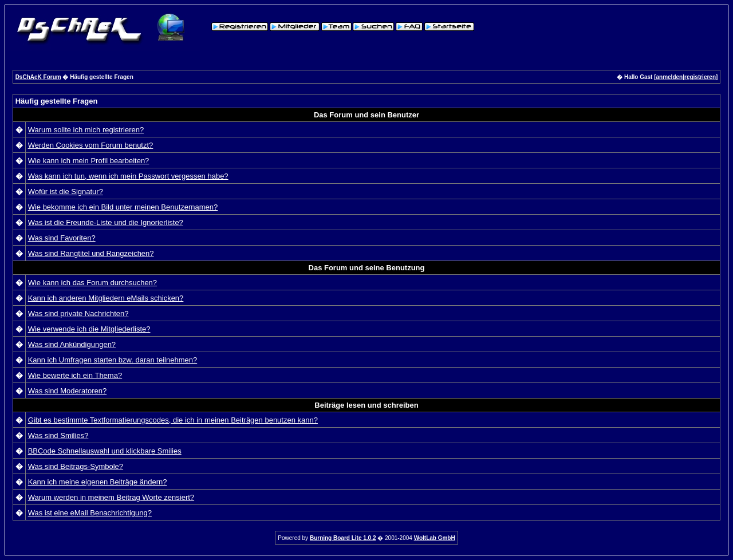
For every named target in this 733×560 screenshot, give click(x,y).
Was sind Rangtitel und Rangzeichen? (91, 253)
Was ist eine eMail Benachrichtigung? (90, 513)
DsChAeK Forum (38, 77)
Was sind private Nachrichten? (78, 313)
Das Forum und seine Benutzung (367, 268)
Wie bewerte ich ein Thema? (75, 375)
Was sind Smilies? (58, 435)
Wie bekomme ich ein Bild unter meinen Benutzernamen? (123, 207)
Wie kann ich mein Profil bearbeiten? (89, 161)
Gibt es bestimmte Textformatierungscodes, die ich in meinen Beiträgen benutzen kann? (173, 420)
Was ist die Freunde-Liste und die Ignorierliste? (106, 222)
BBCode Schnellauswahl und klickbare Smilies (105, 451)
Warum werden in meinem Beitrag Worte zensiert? (111, 497)
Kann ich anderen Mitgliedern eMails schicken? (106, 298)
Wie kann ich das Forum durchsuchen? (92, 283)
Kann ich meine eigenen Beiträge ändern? (98, 482)
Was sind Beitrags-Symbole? (76, 466)
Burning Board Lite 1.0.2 (343, 538)
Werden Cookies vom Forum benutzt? (91, 145)
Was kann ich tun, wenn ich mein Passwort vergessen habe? (128, 176)
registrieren (700, 77)
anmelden (670, 77)
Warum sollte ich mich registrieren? (86, 130)
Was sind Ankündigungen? (72, 344)
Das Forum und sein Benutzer (366, 115)
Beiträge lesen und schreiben (366, 405)
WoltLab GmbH (435, 538)
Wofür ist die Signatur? (66, 192)
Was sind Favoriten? (62, 238)
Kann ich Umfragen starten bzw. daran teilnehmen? (113, 360)
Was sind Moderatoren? (68, 391)
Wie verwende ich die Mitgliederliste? (89, 329)
